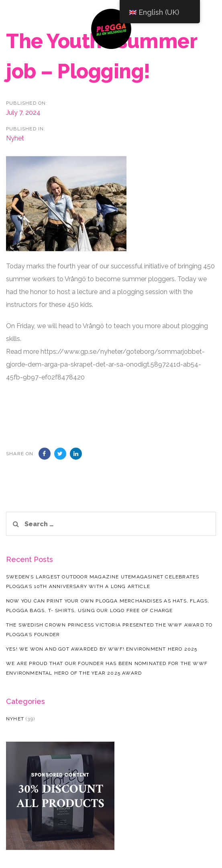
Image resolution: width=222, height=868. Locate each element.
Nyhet (15, 138)
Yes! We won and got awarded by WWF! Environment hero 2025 (102, 649)
